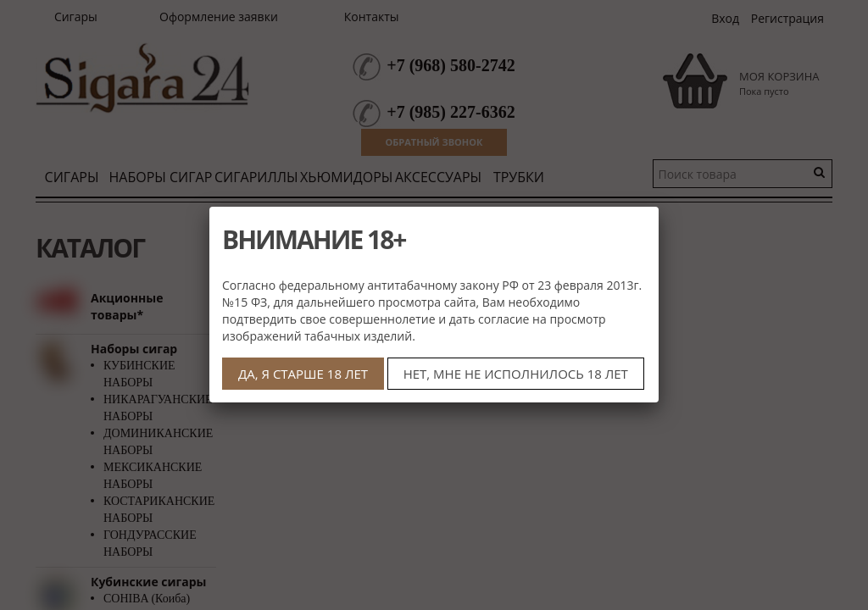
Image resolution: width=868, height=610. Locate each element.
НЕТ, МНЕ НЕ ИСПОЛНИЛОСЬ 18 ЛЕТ (516, 374)
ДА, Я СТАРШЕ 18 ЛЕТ (303, 374)
